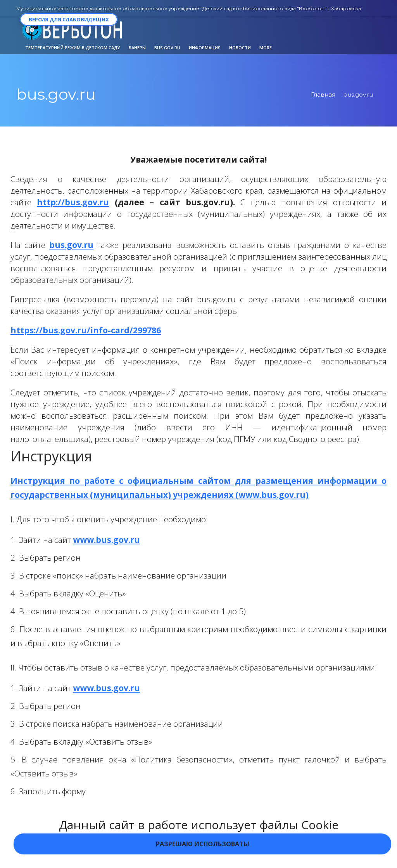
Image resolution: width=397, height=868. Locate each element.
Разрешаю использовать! (203, 844)
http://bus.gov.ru (73, 202)
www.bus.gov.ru (106, 540)
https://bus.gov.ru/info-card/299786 (86, 330)
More (266, 48)
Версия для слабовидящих (69, 19)
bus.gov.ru (71, 245)
